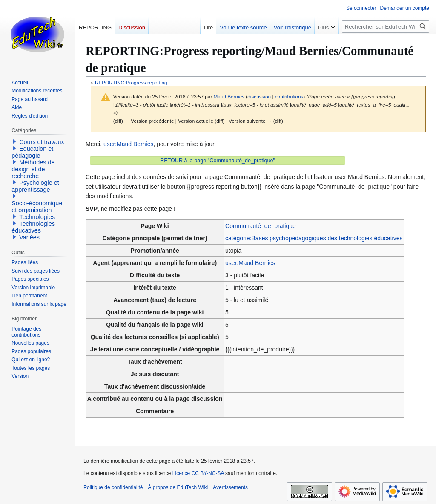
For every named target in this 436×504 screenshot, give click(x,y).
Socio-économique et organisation (37, 207)
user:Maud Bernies (129, 144)
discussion (259, 96)
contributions (289, 96)
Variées (29, 237)
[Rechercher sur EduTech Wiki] (386, 27)
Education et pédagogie (32, 152)
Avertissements (230, 487)
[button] (14, 141)
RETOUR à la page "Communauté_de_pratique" (218, 161)
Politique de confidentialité (113, 487)
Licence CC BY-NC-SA (198, 473)
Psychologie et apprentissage (35, 186)
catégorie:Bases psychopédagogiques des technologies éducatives (314, 238)
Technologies (37, 217)
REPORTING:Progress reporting (131, 82)
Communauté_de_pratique (261, 226)
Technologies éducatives (33, 227)
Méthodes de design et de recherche (33, 169)
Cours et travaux (42, 142)
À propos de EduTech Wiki (178, 487)
